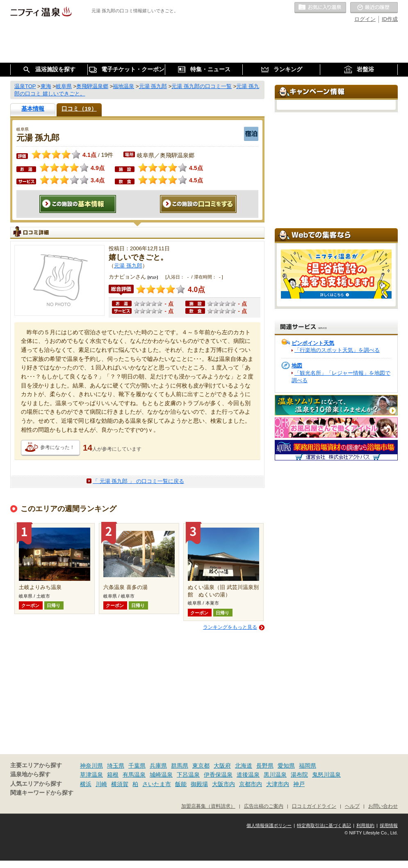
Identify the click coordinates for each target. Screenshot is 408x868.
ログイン (365, 19)
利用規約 (365, 825)
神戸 (299, 784)
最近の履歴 (374, 8)
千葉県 (137, 766)
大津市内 (278, 784)
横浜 (86, 784)
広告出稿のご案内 (264, 806)
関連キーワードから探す (42, 793)
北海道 (244, 766)
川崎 (101, 784)
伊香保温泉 (218, 775)
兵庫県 (158, 766)
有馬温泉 (134, 775)
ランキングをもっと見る (230, 627)
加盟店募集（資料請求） (208, 806)
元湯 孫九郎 (128, 266)
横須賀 (120, 784)
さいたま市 (157, 784)
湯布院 (299, 775)
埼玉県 (116, 766)
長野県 (265, 766)
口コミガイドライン (314, 806)
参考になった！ (57, 447)
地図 (297, 366)
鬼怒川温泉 (326, 775)
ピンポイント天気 (313, 343)
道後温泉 (248, 775)
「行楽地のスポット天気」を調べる (337, 350)
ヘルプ (352, 806)
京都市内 (251, 784)
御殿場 (199, 784)
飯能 (181, 784)
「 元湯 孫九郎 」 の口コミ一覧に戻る (138, 481)
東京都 (201, 766)
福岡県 (308, 766)
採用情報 (389, 825)
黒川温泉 (275, 775)
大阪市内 (223, 784)
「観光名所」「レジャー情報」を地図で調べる (341, 377)
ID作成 (390, 19)
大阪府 (222, 766)
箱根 (113, 775)
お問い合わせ (383, 806)
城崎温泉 (161, 775)
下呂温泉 (188, 775)
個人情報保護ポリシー (269, 825)
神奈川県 (91, 766)
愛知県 (286, 766)
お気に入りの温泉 (320, 8)
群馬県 (180, 766)
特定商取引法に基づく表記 (324, 825)
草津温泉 (91, 775)
